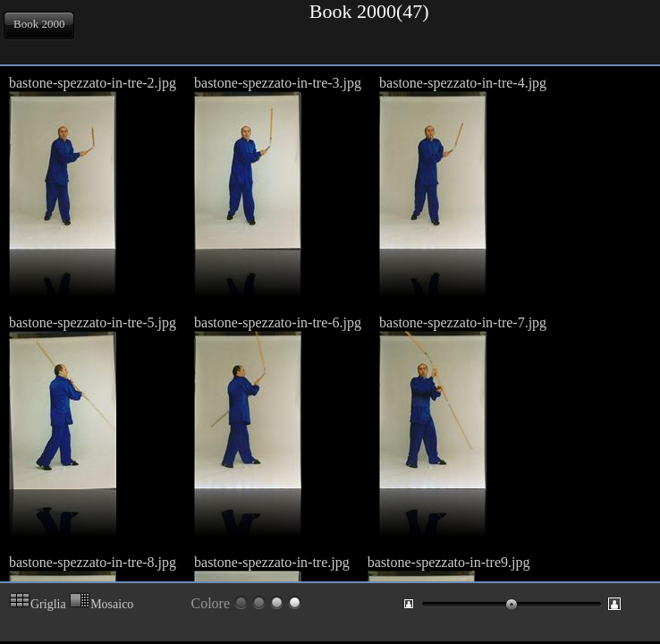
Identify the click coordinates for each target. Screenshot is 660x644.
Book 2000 (39, 24)
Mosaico (101, 604)
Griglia (38, 604)
